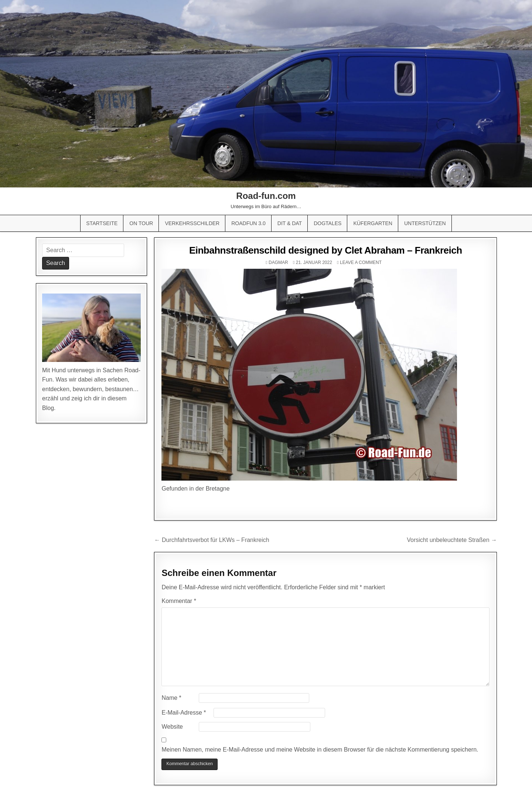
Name (171, 698)
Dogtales (328, 223)
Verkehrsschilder (192, 223)
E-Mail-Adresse (184, 713)
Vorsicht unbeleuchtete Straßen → (452, 540)
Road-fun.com (266, 196)
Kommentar (179, 601)
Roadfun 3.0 (248, 223)
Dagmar (278, 262)
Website (172, 727)
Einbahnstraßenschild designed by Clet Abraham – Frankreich (326, 250)
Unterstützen (425, 223)
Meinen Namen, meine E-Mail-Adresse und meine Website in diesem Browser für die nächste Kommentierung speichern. (320, 750)
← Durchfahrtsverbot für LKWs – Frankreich (212, 540)
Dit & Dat (290, 223)
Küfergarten (373, 223)
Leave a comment (361, 262)
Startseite (102, 223)
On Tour (141, 223)
